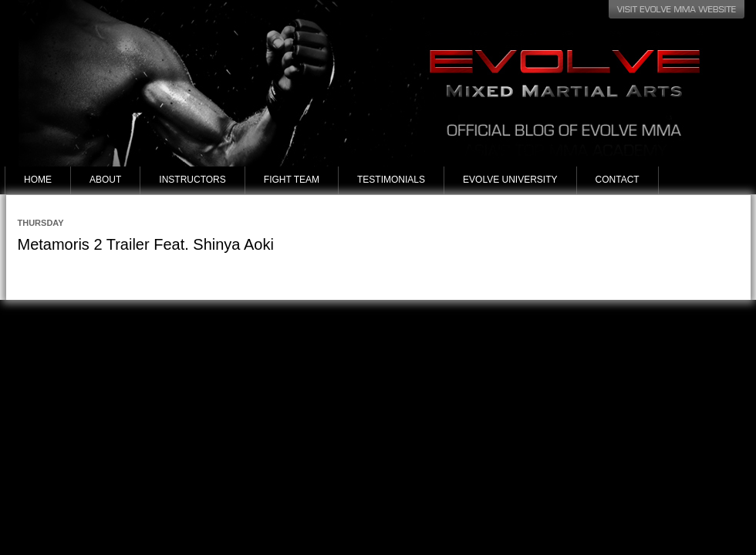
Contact (618, 180)
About (105, 180)
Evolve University (510, 180)
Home (38, 180)
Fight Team (292, 180)
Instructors (192, 180)
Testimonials (391, 180)
